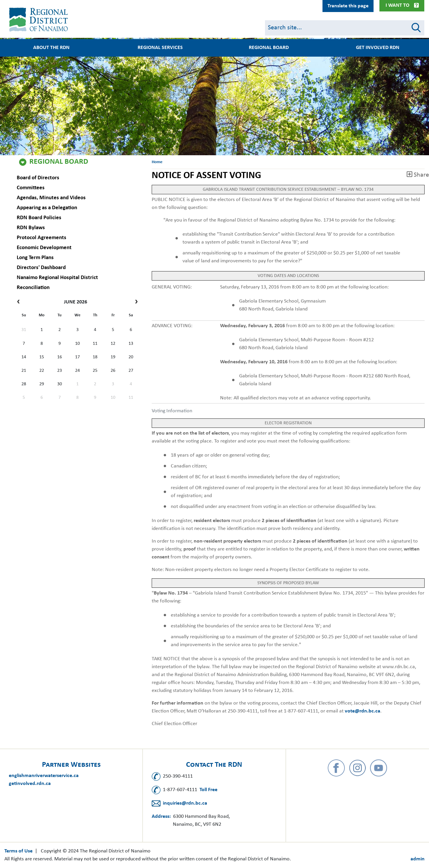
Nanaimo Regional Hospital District (57, 278)
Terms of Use (18, 851)
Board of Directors (37, 178)
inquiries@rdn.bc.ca (185, 803)
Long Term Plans (35, 258)
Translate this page (348, 6)
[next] (135, 302)
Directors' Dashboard (41, 268)
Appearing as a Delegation (46, 208)
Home (157, 162)
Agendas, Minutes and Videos (51, 198)
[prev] (20, 302)
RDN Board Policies (38, 218)
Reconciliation (33, 288)
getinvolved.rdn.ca (30, 784)
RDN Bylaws (30, 228)
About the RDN (51, 48)
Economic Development (44, 248)
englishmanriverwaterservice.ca (44, 776)
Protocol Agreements (41, 238)
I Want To (397, 5)
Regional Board (59, 162)
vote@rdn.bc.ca (363, 711)
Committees (30, 188)
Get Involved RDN (378, 48)
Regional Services (160, 48)
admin (418, 859)
